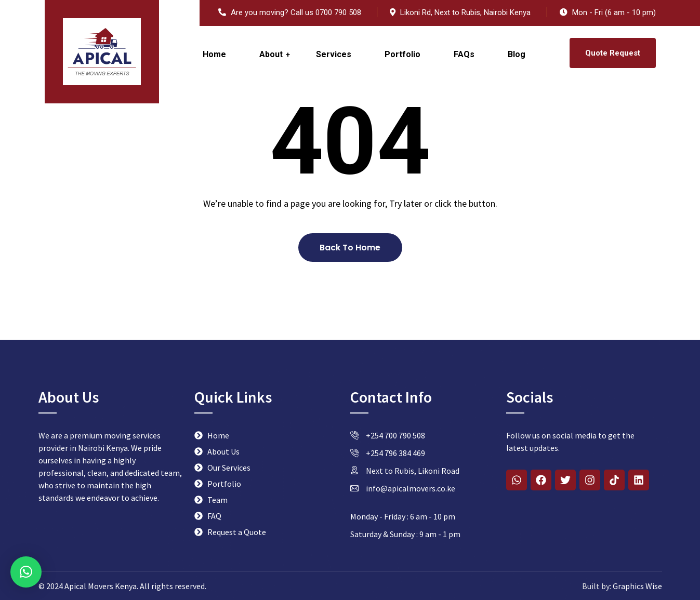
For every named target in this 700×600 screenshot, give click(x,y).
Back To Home (350, 248)
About (271, 54)
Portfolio (402, 54)
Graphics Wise (637, 586)
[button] (26, 572)
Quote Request (613, 53)
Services (334, 54)
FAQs (464, 54)
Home (214, 54)
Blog (517, 54)
